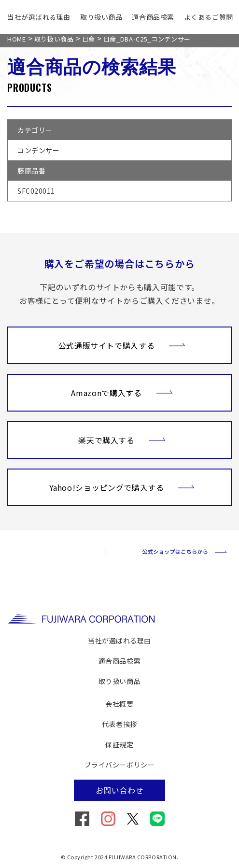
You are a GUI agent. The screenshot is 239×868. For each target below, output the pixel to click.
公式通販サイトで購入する (122, 344)
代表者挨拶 (119, 724)
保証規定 (119, 744)
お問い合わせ (120, 790)
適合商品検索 (153, 17)
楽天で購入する (122, 439)
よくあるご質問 (209, 17)
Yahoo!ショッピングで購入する (122, 486)
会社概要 (119, 704)
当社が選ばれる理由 (39, 17)
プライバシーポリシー (120, 765)
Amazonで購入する (122, 392)
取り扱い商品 (101, 17)
